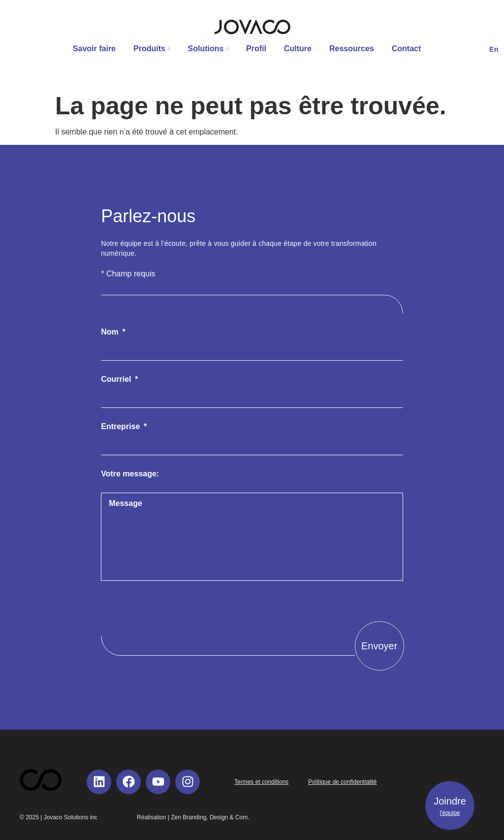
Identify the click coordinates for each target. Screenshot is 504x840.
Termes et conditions (261, 782)
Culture (298, 49)
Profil (256, 49)
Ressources (352, 49)
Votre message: (130, 474)
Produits (152, 49)
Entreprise (122, 427)
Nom (111, 332)
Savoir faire (94, 49)
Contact (407, 49)
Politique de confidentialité (342, 782)
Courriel (117, 379)
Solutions (208, 49)
